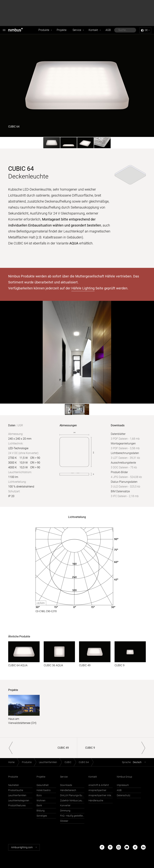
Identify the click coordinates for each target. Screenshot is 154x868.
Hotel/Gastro (44, 790)
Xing (135, 847)
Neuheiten (14, 785)
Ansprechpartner (97, 790)
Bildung (41, 811)
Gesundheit (43, 785)
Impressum (123, 785)
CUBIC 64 (84, 762)
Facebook (102, 847)
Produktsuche (16, 790)
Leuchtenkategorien (19, 801)
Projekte (62, 30)
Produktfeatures (17, 806)
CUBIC (68, 762)
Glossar (64, 821)
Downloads (66, 785)
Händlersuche (96, 801)
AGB (108, 30)
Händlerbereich (68, 790)
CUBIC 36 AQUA (53, 665)
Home (11, 762)
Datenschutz (124, 795)
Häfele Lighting (83, 288)
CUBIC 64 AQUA (18, 665)
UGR (20, 425)
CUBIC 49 (85, 665)
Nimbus (4, 28)
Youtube (127, 847)
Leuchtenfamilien (48, 762)
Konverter (65, 806)
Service (77, 30)
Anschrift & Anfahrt (99, 785)
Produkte (44, 30)
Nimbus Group (124, 777)
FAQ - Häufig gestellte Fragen (72, 816)
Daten (12, 425)
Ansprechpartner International (101, 795)
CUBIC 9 (120, 665)
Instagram (118, 847)
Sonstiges (42, 816)
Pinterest (110, 847)
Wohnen (41, 801)
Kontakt (93, 30)
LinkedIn (143, 847)
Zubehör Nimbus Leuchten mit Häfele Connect (72, 801)
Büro (39, 795)
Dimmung (65, 811)
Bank (39, 806)
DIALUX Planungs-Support (72, 795)
